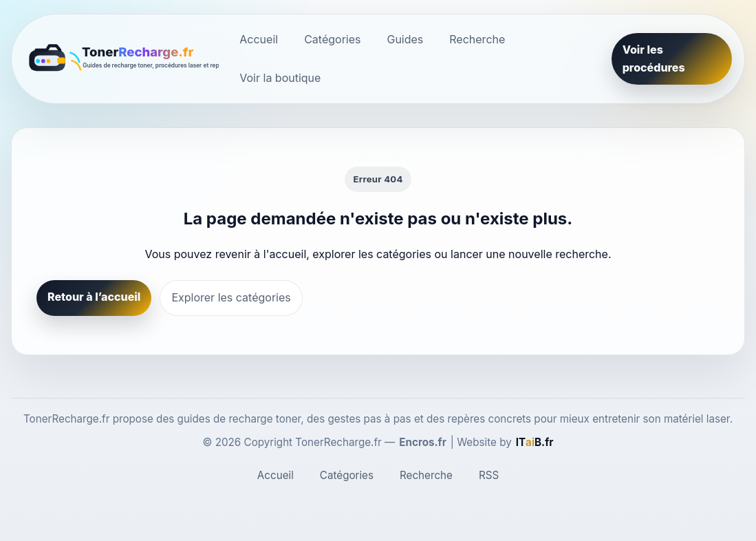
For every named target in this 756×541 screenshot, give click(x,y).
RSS (489, 475)
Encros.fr (423, 442)
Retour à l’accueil (94, 297)
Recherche (477, 39)
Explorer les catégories (231, 297)
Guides (405, 39)
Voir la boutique (280, 78)
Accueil (259, 39)
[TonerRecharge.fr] (121, 59)
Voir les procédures (654, 59)
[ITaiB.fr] (535, 443)
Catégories (332, 39)
